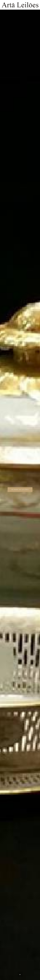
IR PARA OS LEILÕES (20, 490)
